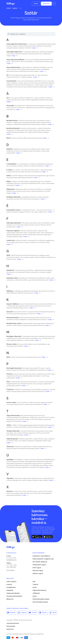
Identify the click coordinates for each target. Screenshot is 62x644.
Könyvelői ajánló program (40, 602)
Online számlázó (11, 582)
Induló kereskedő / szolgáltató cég (43, 559)
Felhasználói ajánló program (41, 599)
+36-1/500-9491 (11, 567)
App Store (48, 537)
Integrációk (10, 590)
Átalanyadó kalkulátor (13, 593)
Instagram (23, 612)
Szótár (35, 587)
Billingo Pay (10, 599)
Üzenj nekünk (10, 570)
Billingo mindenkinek (39, 553)
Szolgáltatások (11, 587)
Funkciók (9, 584)
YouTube (34, 612)
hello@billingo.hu (12, 560)
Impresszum (10, 629)
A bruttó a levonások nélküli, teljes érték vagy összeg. (28, 138)
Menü (54, 4)
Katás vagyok (37, 568)
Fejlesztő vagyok (38, 573)
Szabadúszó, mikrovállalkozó (41, 556)
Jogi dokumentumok (13, 623)
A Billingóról (36, 593)
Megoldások (10, 578)
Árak (34, 582)
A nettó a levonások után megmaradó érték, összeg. (27, 357)
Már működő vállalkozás (40, 562)
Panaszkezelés (11, 626)
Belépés (36, 4)
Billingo (11, 4)
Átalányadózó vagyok (39, 565)
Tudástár (15, 8)
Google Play (37, 537)
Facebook (12, 612)
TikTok (54, 612)
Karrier (35, 596)
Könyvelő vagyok (38, 571)
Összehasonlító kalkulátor (14, 596)
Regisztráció (46, 4)
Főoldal (9, 8)
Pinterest (44, 612)
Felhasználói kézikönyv (40, 590)
